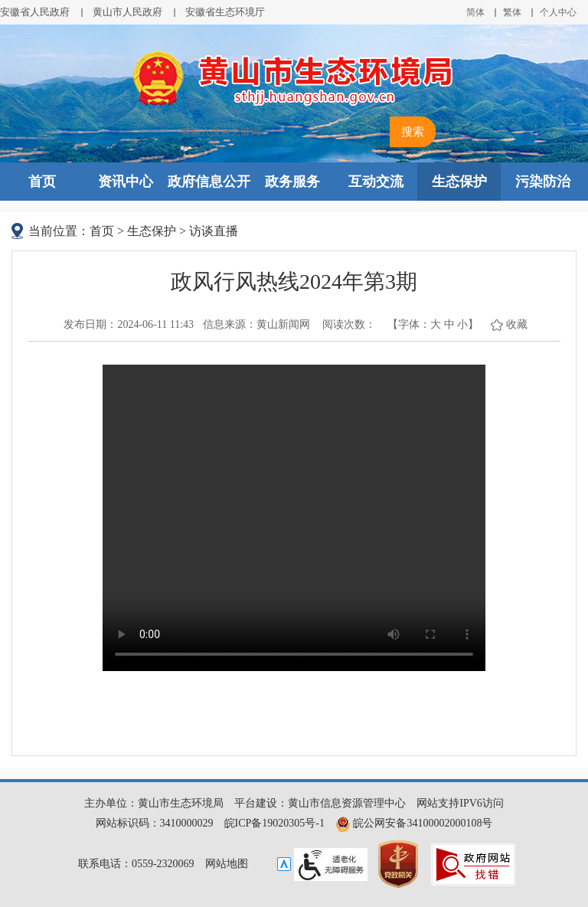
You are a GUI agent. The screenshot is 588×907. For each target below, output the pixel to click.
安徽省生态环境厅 (225, 12)
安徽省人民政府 (35, 12)
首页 (42, 182)
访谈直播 (214, 231)
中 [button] (449, 324)
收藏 (517, 324)
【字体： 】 (433, 324)
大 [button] (436, 324)
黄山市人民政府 (127, 12)
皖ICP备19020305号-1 (274, 823)
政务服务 (292, 182)
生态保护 (459, 182)
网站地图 (227, 864)
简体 (475, 12)
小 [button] (462, 324)
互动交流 (376, 182)
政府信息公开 (209, 182)
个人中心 (558, 12)
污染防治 (543, 182)
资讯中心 (126, 182)
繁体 (512, 12)
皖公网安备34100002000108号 (414, 823)
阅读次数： (349, 324)
